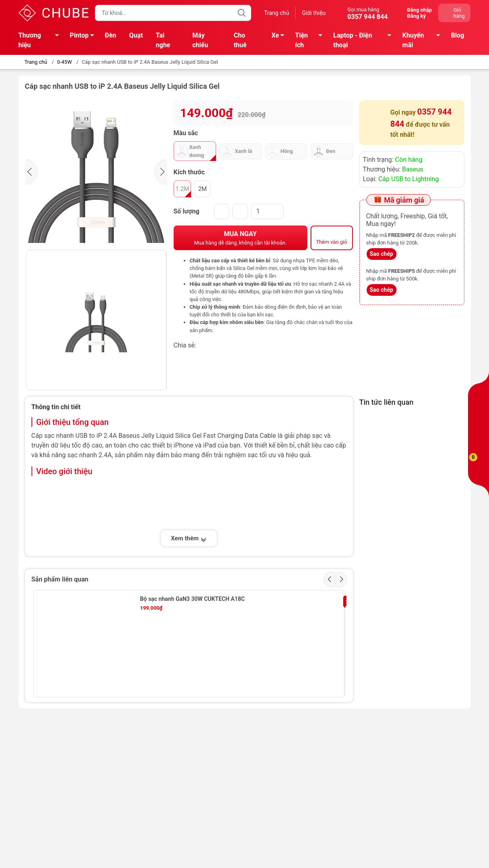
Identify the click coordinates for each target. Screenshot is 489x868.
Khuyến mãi (423, 40)
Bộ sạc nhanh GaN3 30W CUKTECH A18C (192, 599)
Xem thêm (189, 538)
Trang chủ (277, 13)
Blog (458, 35)
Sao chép (382, 254)
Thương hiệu (41, 40)
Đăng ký (416, 16)
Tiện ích (311, 40)
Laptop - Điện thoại (364, 40)
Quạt (136, 35)
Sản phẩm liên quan (60, 579)
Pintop (84, 37)
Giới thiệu (314, 13)
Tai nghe (163, 40)
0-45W (64, 62)
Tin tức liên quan (386, 402)
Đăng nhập (419, 10)
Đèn (111, 35)
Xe (280, 37)
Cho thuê (240, 40)
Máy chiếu (200, 40)
